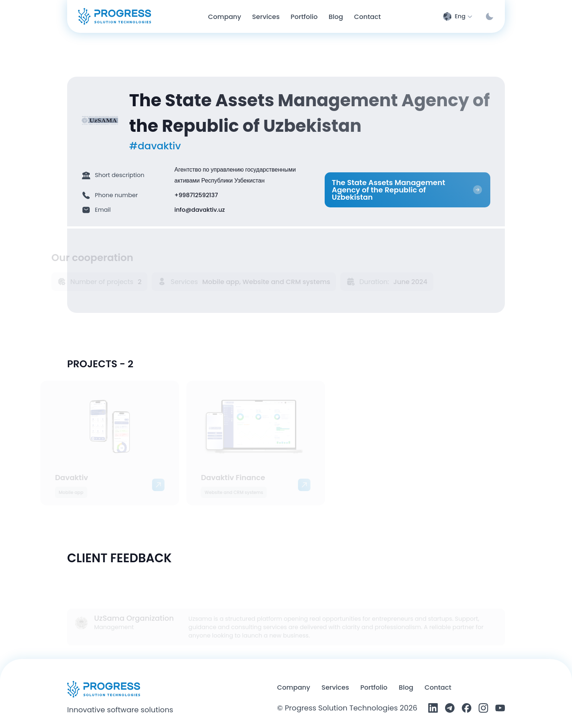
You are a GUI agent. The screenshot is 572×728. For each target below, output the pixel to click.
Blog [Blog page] (336, 17)
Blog (406, 687)
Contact (438, 687)
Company (294, 687)
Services (335, 687)
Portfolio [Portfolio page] (304, 17)
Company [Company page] (225, 17)
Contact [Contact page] (368, 17)
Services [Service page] (266, 17)
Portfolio (374, 687)
